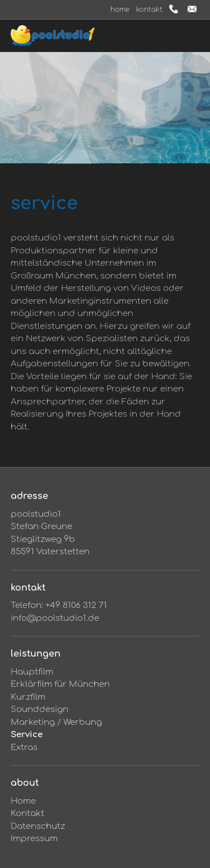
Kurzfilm (28, 697)
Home (120, 10)
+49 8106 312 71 (76, 605)
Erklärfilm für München (60, 684)
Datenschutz (38, 826)
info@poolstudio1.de (55, 618)
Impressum (34, 839)
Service (27, 735)
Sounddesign (39, 709)
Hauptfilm (32, 672)
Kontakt (149, 10)
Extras (24, 747)
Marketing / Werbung (56, 722)
